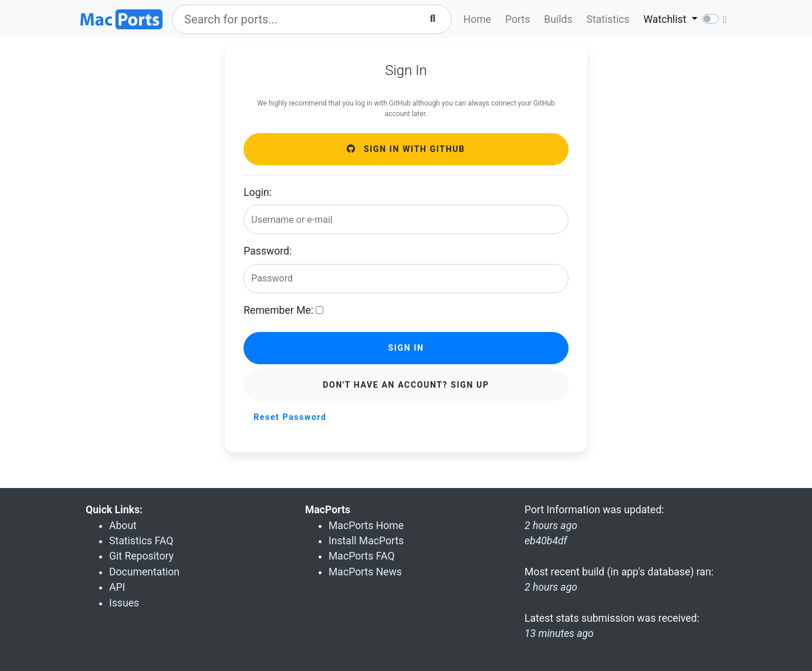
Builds (558, 19)
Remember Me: (278, 310)
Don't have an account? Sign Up (406, 385)
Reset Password (290, 417)
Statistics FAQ (141, 541)
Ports (517, 19)
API (117, 587)
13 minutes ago (559, 633)
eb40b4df (546, 541)
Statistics (608, 19)
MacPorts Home (366, 526)
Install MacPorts (366, 541)
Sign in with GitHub (406, 149)
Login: (258, 192)
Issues (124, 603)
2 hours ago (551, 587)
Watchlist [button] (666, 19)
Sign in (406, 348)
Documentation (144, 572)
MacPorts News (365, 572)
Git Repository (141, 556)
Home (477, 19)
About (123, 526)
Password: (268, 251)
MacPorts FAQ (362, 556)
